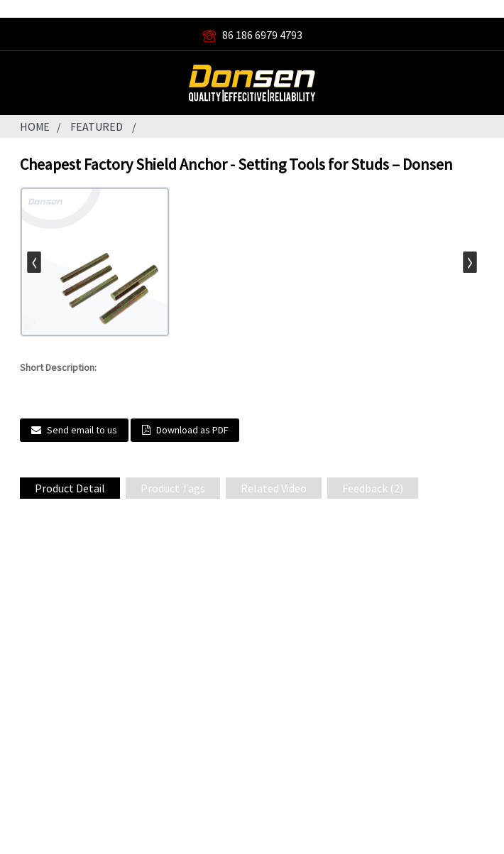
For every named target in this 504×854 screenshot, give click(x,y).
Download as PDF (192, 430)
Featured (97, 126)
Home (35, 126)
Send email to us (82, 430)
